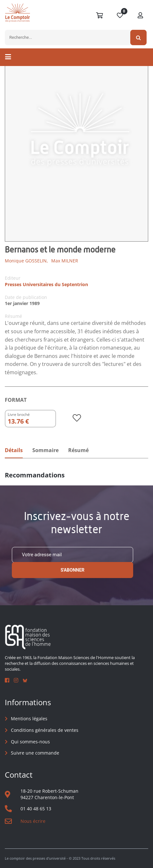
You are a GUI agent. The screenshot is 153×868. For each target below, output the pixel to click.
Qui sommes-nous (30, 742)
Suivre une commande (35, 753)
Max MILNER (65, 261)
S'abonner (72, 570)
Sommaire (45, 450)
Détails (14, 450)
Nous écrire (33, 821)
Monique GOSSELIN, (26, 261)
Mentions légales (29, 719)
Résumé (78, 450)
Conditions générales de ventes (45, 730)
